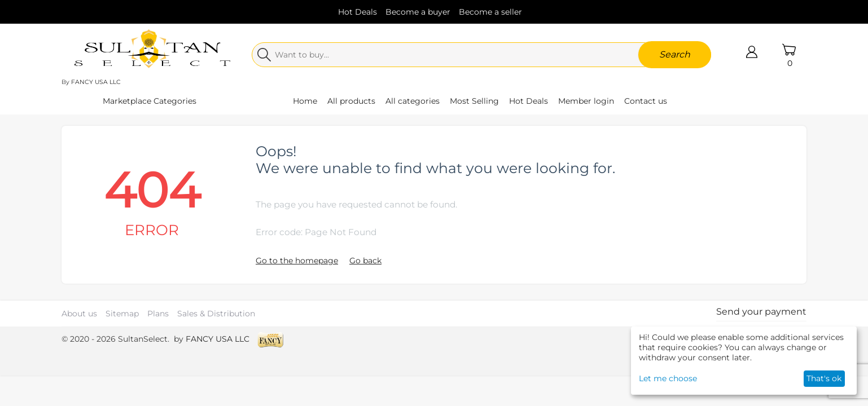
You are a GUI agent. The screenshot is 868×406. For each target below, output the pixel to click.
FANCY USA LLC (96, 82)
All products (351, 101)
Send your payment (761, 312)
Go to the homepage (297, 261)
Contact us (646, 101)
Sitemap (122, 314)
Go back (365, 261)
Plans (158, 314)
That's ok (824, 378)
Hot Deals (358, 12)
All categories (413, 101)
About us (79, 314)
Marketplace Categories (150, 101)
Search (675, 54)
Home (305, 101)
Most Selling (474, 101)
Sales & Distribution (216, 314)
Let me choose (668, 378)
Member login (586, 101)
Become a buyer (418, 12)
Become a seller (490, 12)
